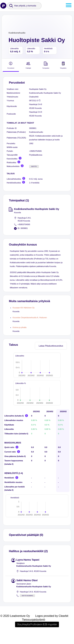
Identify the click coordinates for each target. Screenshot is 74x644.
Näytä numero (27, 606)
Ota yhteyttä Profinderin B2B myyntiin (37, 634)
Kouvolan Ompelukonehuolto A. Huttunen (30, 318)
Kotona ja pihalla (20, 327)
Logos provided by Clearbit (52, 626)
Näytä (34, 166)
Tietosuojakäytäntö (34, 630)
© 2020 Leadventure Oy (15, 626)
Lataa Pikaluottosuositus (51, 346)
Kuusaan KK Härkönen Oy (24, 308)
